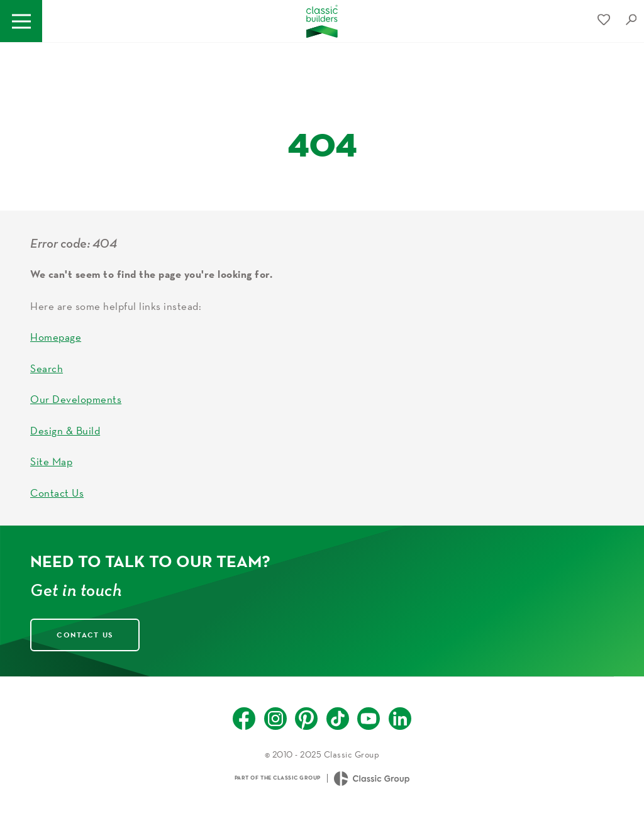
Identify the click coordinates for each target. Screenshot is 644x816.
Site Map (51, 461)
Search (47, 368)
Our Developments (76, 399)
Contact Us (57, 493)
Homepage (56, 337)
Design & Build (65, 430)
